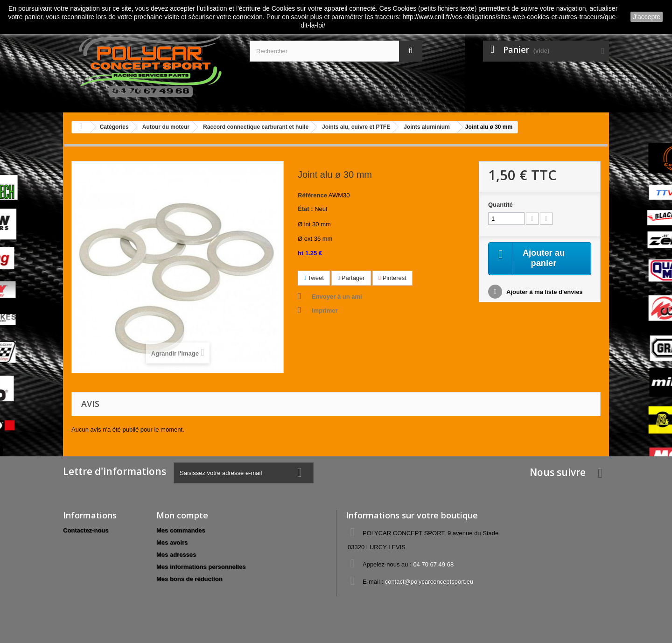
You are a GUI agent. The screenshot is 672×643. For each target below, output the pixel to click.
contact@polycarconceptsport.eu (429, 582)
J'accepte (647, 17)
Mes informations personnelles (201, 567)
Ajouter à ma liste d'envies (544, 293)
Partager (351, 278)
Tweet (314, 278)
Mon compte (182, 515)
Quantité (500, 205)
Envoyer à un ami (337, 297)
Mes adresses (176, 555)
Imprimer (325, 311)
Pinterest (392, 278)
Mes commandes (181, 530)
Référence (312, 195)
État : (305, 209)
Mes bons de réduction (189, 579)
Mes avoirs (172, 542)
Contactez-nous (86, 530)
